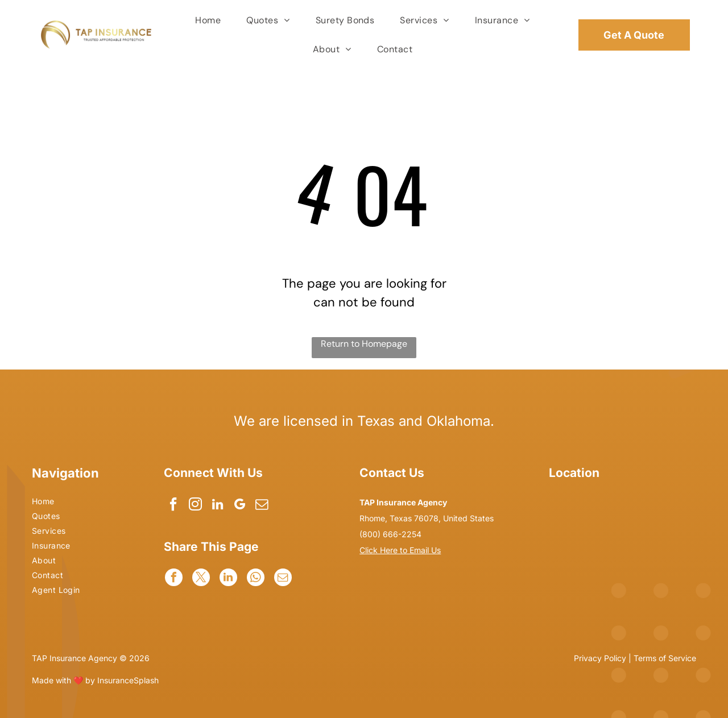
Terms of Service (665, 658)
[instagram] (197, 506)
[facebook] (174, 506)
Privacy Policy (600, 658)
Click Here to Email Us (400, 550)
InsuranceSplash (128, 680)
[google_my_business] (242, 506)
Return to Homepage (364, 344)
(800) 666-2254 (390, 534)
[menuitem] (209, 20)
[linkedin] (219, 506)
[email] (265, 506)
